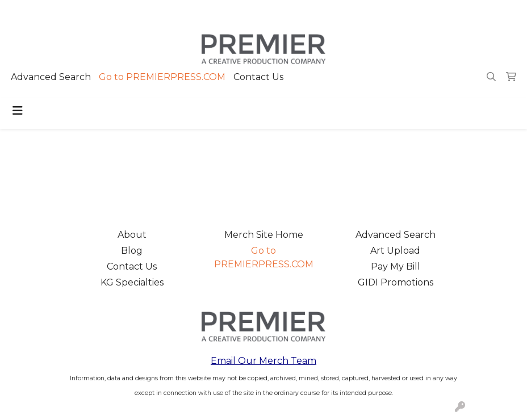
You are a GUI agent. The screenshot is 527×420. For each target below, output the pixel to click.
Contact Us (258, 77)
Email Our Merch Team (263, 361)
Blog (132, 251)
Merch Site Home (264, 235)
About (132, 235)
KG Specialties (132, 282)
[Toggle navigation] (18, 111)
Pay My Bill (396, 266)
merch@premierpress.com (454, 12)
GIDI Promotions (396, 282)
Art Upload (395, 251)
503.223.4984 (355, 12)
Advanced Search (51, 77)
